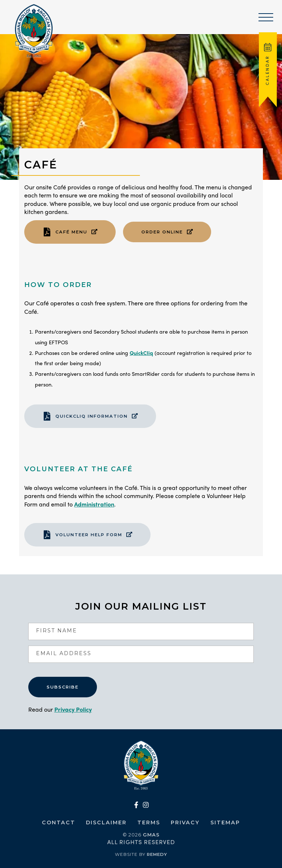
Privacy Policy (73, 709)
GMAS (151, 835)
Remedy (157, 854)
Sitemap (225, 822)
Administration (94, 504)
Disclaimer (106, 822)
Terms (149, 822)
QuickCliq (141, 353)
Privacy (185, 822)
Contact (59, 822)
